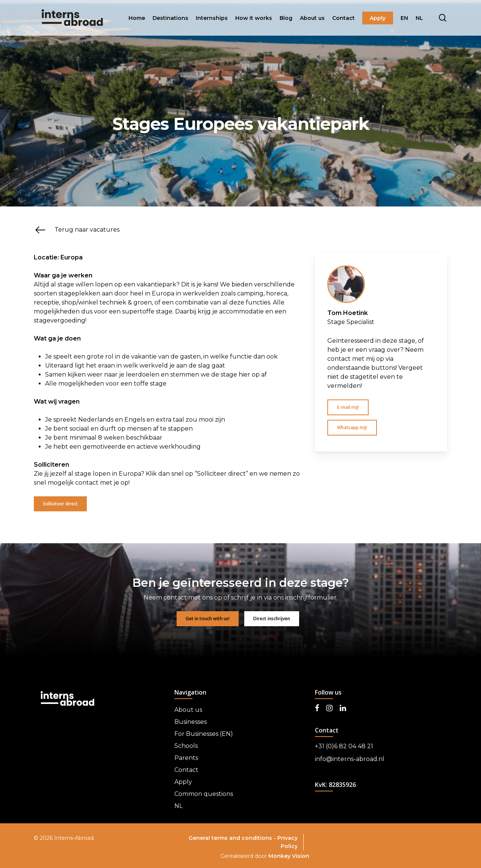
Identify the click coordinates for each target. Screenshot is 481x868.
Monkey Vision (289, 856)
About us (188, 710)
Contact (186, 770)
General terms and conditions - (233, 838)
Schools (186, 746)
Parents (186, 758)
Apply (183, 782)
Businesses (191, 722)
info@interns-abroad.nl (350, 759)
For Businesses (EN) (204, 734)
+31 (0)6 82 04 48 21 (344, 746)
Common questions (204, 794)
